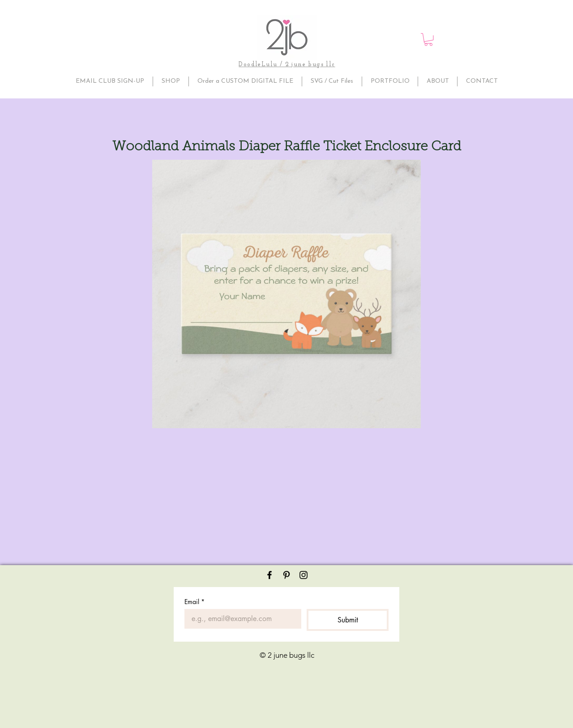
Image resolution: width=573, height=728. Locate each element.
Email (195, 602)
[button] (428, 40)
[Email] (240, 619)
